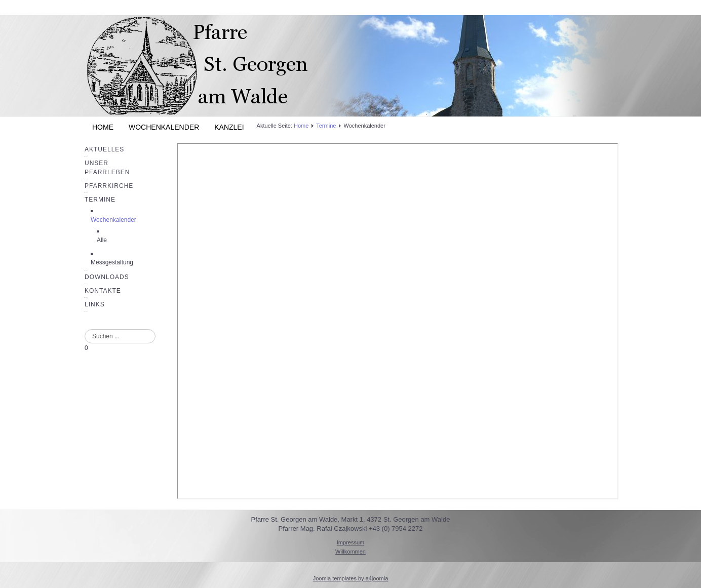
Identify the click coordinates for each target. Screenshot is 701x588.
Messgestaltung (112, 262)
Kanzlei (229, 127)
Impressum (350, 542)
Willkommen (350, 552)
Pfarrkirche (109, 186)
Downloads (107, 277)
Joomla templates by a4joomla (351, 578)
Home (103, 127)
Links (95, 304)
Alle (102, 240)
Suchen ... (85, 329)
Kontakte (103, 291)
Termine (100, 200)
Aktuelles (104, 149)
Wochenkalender (164, 127)
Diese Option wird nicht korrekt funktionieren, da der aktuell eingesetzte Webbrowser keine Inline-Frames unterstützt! (398, 321)
